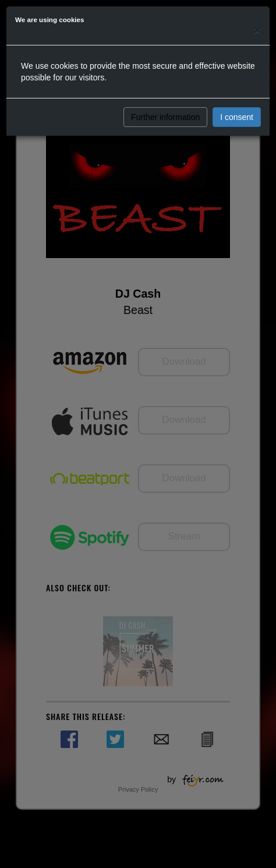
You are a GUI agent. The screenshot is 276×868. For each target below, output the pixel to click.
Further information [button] (165, 117)
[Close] (257, 30)
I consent (237, 117)
